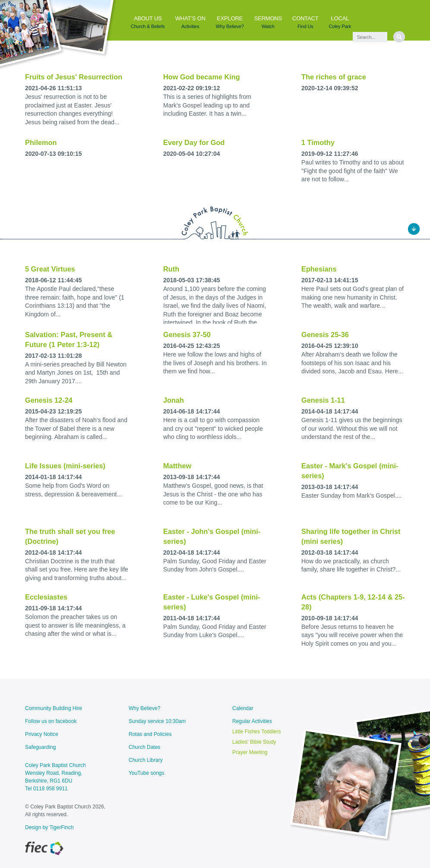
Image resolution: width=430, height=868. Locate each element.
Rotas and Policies (150, 734)
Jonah (174, 400)
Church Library (146, 760)
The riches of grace (334, 77)
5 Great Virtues (50, 269)
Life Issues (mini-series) (65, 466)
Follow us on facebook (51, 721)
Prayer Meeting (250, 752)
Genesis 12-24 (49, 400)
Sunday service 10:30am (157, 721)
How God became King (202, 77)
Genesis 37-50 (187, 335)
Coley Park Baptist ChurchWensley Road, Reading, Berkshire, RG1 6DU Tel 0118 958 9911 (55, 777)
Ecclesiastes (46, 597)
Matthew (177, 466)
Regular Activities (252, 721)
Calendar (243, 708)
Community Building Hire (54, 708)
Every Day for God (194, 142)
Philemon (41, 142)
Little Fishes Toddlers (257, 732)
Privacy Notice (42, 734)
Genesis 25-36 (325, 335)
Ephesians (319, 269)
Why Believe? (144, 708)
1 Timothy (318, 142)
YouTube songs (147, 773)
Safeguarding (40, 747)
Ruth (171, 269)
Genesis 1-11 (323, 400)
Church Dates (144, 747)
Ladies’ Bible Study (254, 742)
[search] (399, 37)
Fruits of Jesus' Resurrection (74, 77)
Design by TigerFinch (49, 827)
